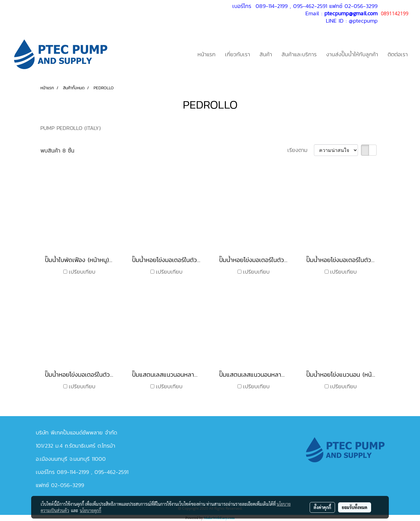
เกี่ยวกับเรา (238, 54)
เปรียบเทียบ (82, 272)
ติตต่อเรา (398, 54)
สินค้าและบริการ (299, 54)
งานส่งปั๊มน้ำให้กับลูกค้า (352, 54)
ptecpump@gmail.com (351, 13)
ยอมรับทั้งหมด (355, 507)
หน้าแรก (206, 54)
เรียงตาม (301, 150)
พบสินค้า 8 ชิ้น (57, 151)
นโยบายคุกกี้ (90, 510)
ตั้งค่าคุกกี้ (322, 507)
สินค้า (266, 54)
